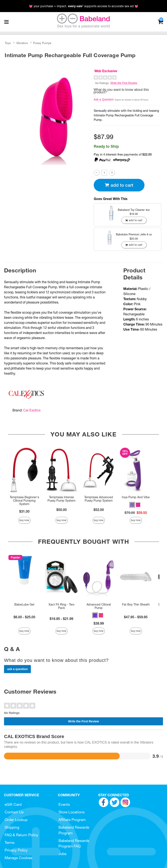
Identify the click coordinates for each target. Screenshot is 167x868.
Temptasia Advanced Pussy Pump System (99, 499)
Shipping (12, 827)
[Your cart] (160, 21)
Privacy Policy (16, 850)
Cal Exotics (32, 410)
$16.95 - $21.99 (61, 619)
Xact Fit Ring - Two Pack (61, 606)
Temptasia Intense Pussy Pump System (61, 499)
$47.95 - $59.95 (136, 617)
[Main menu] (6, 22)
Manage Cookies (18, 858)
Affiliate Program (72, 820)
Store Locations (72, 812)
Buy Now (24, 520)
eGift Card (13, 804)
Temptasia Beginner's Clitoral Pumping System (24, 501)
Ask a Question (104, 99)
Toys (8, 43)
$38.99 (99, 623)
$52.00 (99, 510)
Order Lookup (16, 820)
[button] (132, 505)
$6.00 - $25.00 (24, 617)
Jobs (62, 854)
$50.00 (62, 510)
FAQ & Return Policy (21, 835)
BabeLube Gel (24, 604)
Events (64, 804)
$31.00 (24, 511)
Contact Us (14, 812)
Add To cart (119, 185)
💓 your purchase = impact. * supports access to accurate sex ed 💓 (84, 6)
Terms (10, 842)
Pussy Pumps (42, 43)
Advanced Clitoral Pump (99, 606)
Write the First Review (124, 83)
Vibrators (22, 43)
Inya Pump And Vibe (136, 497)
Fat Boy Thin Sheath (136, 604)
